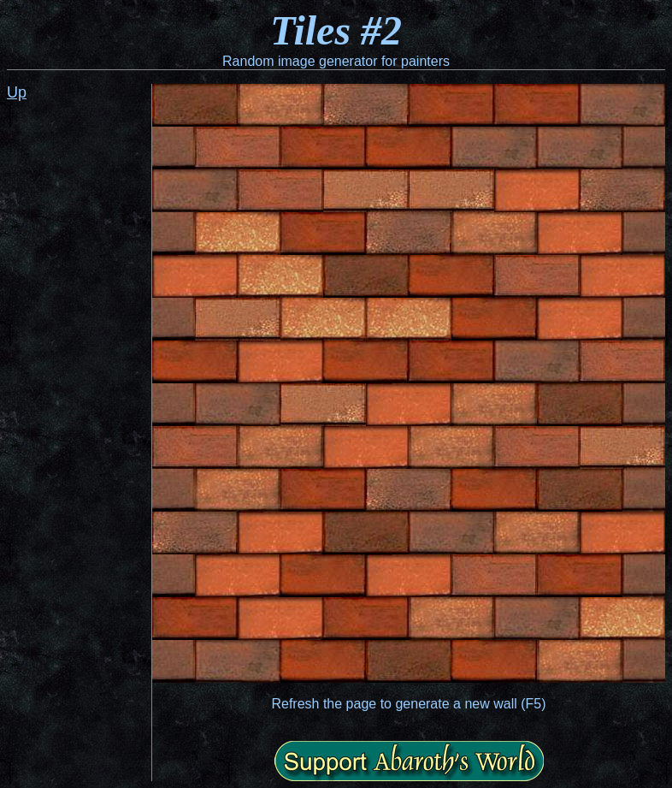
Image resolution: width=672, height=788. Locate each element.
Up (17, 92)
